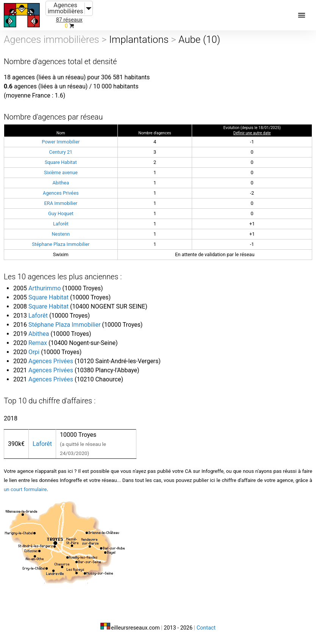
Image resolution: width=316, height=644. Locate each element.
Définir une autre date (252, 133)
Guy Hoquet (61, 213)
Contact (206, 628)
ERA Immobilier (61, 203)
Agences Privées (61, 193)
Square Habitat (61, 162)
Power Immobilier (61, 142)
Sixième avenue (61, 172)
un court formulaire (25, 489)
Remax (38, 343)
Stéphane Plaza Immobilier (61, 244)
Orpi (34, 352)
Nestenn (61, 234)
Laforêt (61, 224)
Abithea (61, 183)
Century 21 (61, 152)
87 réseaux (69, 20)
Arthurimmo (45, 288)
